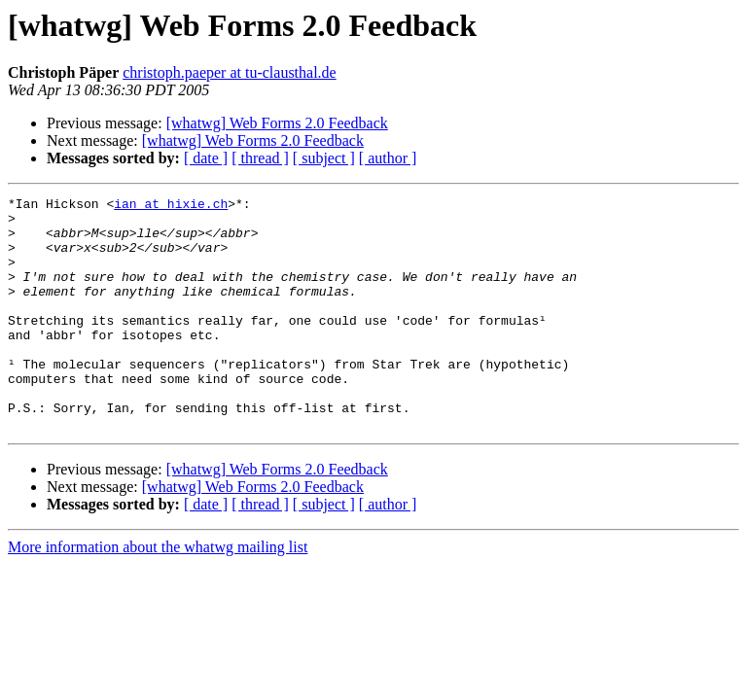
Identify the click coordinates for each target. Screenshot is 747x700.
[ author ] (388, 158)
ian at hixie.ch (171, 206)
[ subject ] (324, 158)
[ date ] (206, 158)
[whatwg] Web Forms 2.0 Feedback (277, 123)
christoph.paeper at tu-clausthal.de (229, 72)
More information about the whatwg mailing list (158, 594)
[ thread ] (260, 158)
